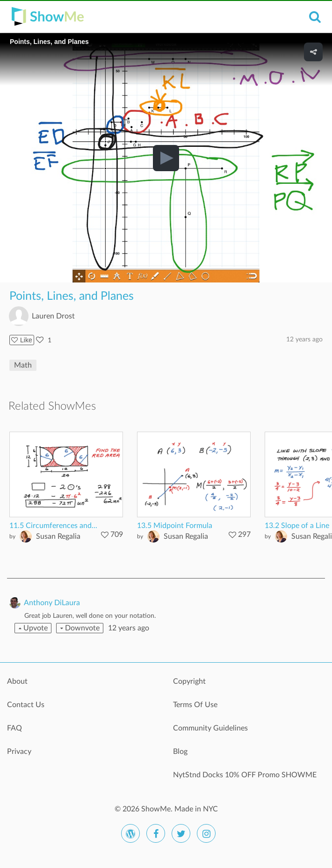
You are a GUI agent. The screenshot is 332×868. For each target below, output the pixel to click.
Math (23, 365)
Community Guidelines (210, 728)
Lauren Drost (53, 316)
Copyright (189, 681)
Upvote (33, 628)
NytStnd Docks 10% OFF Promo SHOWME (245, 775)
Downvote (80, 628)
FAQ (14, 728)
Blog (180, 752)
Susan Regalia (58, 536)
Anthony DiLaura (52, 603)
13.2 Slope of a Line (297, 526)
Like (22, 340)
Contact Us (26, 705)
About (17, 681)
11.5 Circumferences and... (53, 526)
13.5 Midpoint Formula (175, 526)
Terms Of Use (195, 705)
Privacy (19, 752)
